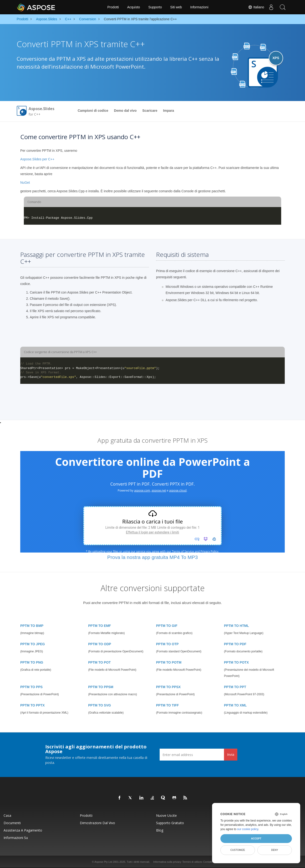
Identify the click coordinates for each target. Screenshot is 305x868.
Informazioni (199, 7)
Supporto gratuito (170, 823)
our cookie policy (248, 829)
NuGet (25, 183)
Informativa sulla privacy (167, 862)
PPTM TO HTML (236, 626)
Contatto (208, 862)
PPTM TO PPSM (101, 687)
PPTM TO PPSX (168, 687)
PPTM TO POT (99, 662)
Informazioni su (16, 838)
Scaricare (150, 111)
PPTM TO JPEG (33, 644)
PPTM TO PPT (235, 687)
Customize (238, 850)
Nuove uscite (166, 815)
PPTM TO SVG (99, 705)
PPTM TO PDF (235, 644)
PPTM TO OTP (167, 644)
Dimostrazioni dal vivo (97, 823)
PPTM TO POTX (236, 662)
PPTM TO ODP (100, 644)
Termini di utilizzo (192, 862)
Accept (256, 838)
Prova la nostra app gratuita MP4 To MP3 (152, 557)
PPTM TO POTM (169, 662)
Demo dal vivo (125, 111)
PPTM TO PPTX (32, 705)
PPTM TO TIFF (167, 705)
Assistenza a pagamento (23, 830)
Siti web (176, 7)
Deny (275, 850)
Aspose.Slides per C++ (37, 159)
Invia (231, 754)
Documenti (12, 823)
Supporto (155, 7)
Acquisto (134, 7)
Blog (160, 830)
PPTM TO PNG (32, 662)
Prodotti (113, 7)
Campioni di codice (93, 111)
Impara (168, 111)
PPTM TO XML (235, 705)
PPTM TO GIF (167, 626)
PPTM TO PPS (31, 687)
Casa (7, 815)
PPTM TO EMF (99, 626)
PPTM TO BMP (32, 626)
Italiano (255, 7)
